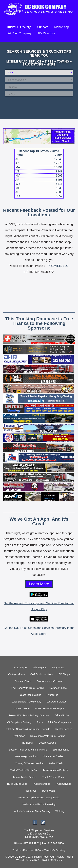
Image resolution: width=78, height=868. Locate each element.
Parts (40, 722)
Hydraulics (52, 695)
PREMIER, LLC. (58, 266)
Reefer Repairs (64, 729)
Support (42, 27)
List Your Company (19, 33)
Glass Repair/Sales (31, 695)
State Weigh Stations (26, 756)
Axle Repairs (39, 667)
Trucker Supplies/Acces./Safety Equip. (39, 797)
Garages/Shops (58, 688)
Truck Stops (30, 791)
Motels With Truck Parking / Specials (29, 715)
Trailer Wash (56, 763)
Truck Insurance (41, 784)
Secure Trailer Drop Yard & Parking (28, 750)
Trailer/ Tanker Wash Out (24, 770)
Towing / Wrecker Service (29, 763)
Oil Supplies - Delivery (19, 722)
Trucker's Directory (23, 850)
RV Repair (28, 743)
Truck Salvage (63, 784)
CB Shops (64, 674)
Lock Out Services (57, 702)
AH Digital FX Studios (50, 860)
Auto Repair (21, 667)
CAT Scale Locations (42, 674)
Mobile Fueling (21, 709)
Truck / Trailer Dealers (25, 777)
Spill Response (61, 750)
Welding (60, 811)
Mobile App (62, 27)
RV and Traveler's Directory (50, 850)
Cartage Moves (17, 674)
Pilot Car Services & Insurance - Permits (28, 729)
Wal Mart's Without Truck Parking (32, 811)
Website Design (25, 860)
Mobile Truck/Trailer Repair (50, 709)
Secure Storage (47, 743)
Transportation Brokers (55, 770)
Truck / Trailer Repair (54, 777)
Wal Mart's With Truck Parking (39, 804)
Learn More (39, 584)
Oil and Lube (62, 715)
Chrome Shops (23, 681)
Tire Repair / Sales (53, 756)
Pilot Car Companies (59, 722)
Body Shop (58, 667)
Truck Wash (48, 791)
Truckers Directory (19, 27)
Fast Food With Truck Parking (28, 688)
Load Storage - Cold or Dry (26, 702)
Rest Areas (19, 736)
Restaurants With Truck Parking (48, 736)
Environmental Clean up (50, 681)
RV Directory (46, 33)
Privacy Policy (64, 857)
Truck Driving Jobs (17, 784)
